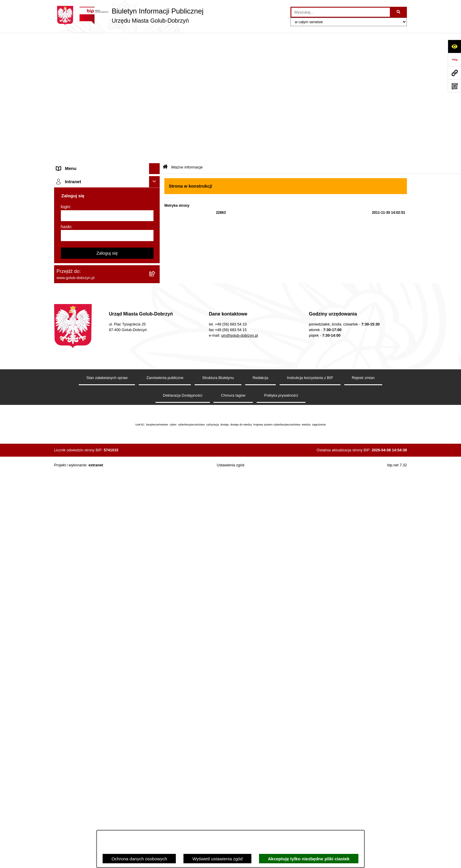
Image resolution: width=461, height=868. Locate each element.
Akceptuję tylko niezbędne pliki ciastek (309, 859)
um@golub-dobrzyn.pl (239, 730)
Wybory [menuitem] (64, 206)
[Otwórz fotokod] (454, 86)
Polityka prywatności (281, 790)
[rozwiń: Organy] (156, 62)
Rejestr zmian (363, 772)
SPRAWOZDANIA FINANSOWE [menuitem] (88, 184)
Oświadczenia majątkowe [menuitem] (81, 344)
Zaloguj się (107, 647)
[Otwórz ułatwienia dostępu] (454, 46)
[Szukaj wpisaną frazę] (399, 12)
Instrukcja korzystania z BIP (310, 772)
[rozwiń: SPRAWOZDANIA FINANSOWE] (156, 184)
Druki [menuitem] (62, 234)
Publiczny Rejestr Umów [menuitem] (80, 312)
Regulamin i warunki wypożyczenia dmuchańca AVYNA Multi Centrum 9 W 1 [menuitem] (103, 410)
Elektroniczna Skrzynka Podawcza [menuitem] (90, 384)
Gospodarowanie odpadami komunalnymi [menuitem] (97, 278)
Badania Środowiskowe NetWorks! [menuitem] (90, 523)
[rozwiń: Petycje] (156, 118)
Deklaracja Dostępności (183, 790)
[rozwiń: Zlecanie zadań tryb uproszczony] (156, 74)
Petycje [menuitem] (64, 117)
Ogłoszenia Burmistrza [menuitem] (79, 106)
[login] (107, 610)
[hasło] (107, 630)
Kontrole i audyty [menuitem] (73, 245)
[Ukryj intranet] (155, 576)
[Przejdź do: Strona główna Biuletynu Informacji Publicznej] (165, 39)
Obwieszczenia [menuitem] (71, 256)
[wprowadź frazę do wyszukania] (341, 12)
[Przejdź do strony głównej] (129, 15)
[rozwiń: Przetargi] (156, 140)
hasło (66, 621)
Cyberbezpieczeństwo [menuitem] (78, 459)
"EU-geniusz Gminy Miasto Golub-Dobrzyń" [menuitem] (99, 545)
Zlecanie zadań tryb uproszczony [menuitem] (89, 73)
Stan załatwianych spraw (107, 772)
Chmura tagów (233, 790)
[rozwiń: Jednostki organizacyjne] (156, 85)
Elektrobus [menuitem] (67, 424)
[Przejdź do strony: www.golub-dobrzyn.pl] (454, 73)
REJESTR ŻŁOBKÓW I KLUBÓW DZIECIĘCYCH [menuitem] (90, 560)
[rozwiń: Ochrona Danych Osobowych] (156, 129)
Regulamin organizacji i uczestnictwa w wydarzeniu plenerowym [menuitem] (95, 220)
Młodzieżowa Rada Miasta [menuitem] (82, 95)
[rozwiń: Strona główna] (156, 52)
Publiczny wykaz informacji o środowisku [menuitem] (96, 195)
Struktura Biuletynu (218, 772)
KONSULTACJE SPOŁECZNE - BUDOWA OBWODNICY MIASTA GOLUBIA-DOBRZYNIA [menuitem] (98, 442)
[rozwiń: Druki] (156, 234)
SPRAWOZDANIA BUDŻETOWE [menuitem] (89, 172)
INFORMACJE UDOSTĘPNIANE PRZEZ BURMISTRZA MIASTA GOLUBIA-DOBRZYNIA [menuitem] (97, 495)
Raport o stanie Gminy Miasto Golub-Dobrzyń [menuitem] (101, 373)
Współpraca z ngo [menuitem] (74, 162)
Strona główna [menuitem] (71, 51)
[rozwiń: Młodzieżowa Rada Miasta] (156, 96)
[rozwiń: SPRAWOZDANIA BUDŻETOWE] (156, 173)
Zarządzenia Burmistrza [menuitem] (80, 150)
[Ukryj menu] (155, 41)
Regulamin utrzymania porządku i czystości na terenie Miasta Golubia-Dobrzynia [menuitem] (102, 359)
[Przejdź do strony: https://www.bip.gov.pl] (454, 60)
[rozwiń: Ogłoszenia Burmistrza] (156, 107)
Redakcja (260, 772)
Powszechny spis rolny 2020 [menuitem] (84, 300)
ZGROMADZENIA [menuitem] (74, 512)
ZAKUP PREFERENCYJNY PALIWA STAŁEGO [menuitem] (92, 474)
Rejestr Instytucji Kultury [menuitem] (80, 334)
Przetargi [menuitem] (65, 140)
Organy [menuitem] (64, 62)
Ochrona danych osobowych (139, 859)
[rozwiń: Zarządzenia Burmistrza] (156, 151)
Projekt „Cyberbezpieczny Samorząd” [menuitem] (93, 534)
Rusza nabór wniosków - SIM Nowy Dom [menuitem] (96, 267)
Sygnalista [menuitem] (67, 395)
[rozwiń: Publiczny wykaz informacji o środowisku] (156, 195)
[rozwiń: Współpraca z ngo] (156, 162)
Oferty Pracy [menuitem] (69, 289)
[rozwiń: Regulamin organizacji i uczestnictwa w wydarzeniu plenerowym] (156, 217)
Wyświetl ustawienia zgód (217, 859)
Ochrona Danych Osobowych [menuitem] (85, 128)
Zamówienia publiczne (165, 772)
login (66, 601)
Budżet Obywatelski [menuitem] (76, 322)
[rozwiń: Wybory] (156, 206)
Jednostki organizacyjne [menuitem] (80, 84)
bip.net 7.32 (397, 860)
